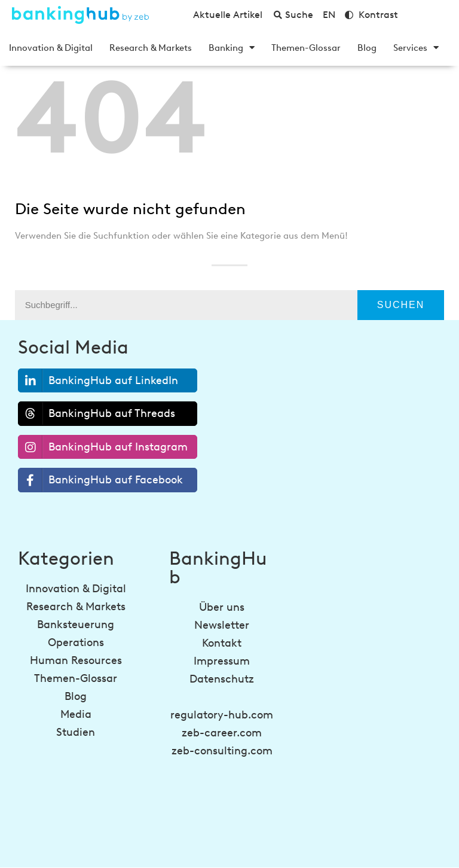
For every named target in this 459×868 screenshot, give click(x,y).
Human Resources (76, 660)
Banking (232, 48)
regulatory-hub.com (222, 715)
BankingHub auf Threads (97, 413)
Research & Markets (151, 48)
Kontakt (222, 643)
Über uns (222, 607)
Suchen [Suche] (401, 305)
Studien (76, 732)
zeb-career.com (222, 733)
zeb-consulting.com (222, 751)
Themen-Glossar (306, 48)
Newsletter (222, 625)
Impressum (222, 661)
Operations (76, 642)
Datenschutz (222, 679)
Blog (367, 48)
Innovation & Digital (51, 48)
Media (76, 714)
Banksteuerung (76, 625)
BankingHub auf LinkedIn (98, 381)
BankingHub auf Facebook (101, 480)
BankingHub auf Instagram (103, 447)
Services (416, 48)
